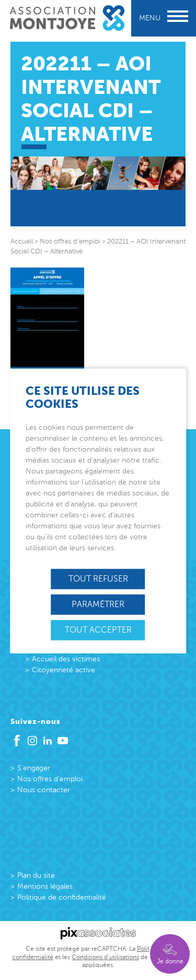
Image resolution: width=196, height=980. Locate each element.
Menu (164, 18)
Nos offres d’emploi (50, 779)
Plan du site (36, 875)
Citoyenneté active (64, 670)
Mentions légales (45, 886)
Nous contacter (44, 790)
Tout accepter (98, 630)
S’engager (34, 768)
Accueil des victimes (66, 659)
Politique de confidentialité (62, 897)
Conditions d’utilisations (105, 957)
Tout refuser (98, 578)
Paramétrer (98, 604)
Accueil (22, 241)
